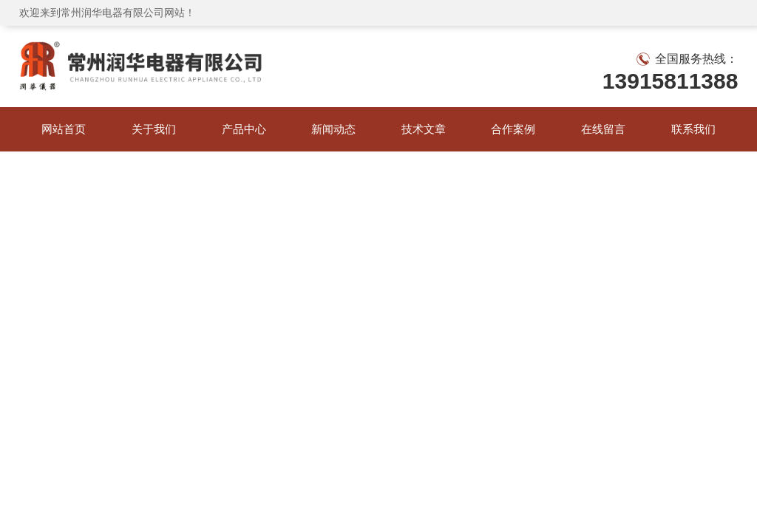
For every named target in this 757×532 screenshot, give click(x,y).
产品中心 (244, 129)
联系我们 (693, 129)
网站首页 (64, 129)
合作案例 (513, 129)
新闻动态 (333, 129)
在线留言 (603, 129)
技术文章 (424, 129)
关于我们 (154, 129)
